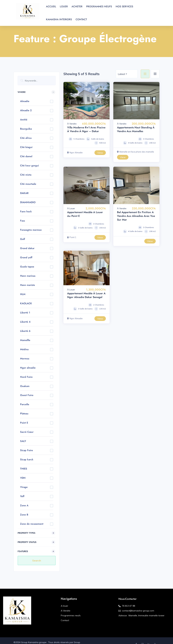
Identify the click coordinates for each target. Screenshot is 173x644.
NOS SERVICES (124, 6)
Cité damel (26, 156)
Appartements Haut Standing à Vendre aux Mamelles (136, 129)
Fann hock (26, 211)
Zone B (24, 515)
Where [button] (22, 92)
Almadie (25, 101)
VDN (23, 478)
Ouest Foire (27, 395)
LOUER (64, 6)
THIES (24, 469)
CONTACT (81, 19)
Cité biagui (26, 147)
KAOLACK (26, 303)
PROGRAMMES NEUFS (99, 6)
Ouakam (25, 386)
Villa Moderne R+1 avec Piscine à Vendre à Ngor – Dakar (86, 129)
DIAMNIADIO (28, 202)
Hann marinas (28, 276)
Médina (24, 349)
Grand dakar (27, 248)
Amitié (24, 120)
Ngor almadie (28, 368)
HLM (23, 294)
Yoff (22, 496)
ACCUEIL (51, 6)
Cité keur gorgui (29, 166)
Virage (24, 487)
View (100, 153)
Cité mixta (26, 175)
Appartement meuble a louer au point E (85, 214)
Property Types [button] (26, 533)
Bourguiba (26, 129)
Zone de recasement (32, 524)
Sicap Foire (26, 450)
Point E (24, 423)
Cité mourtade (28, 184)
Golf (23, 239)
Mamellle (25, 340)
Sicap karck (27, 459)
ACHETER (77, 6)
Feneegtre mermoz (31, 230)
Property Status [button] (27, 542)
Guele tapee (27, 267)
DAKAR (24, 193)
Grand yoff (26, 257)
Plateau (24, 414)
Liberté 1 (25, 313)
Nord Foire (26, 377)
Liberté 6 (25, 331)
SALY (23, 441)
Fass (23, 221)
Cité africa (26, 138)
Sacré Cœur (27, 432)
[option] (86, 101)
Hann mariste (28, 285)
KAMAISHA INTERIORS (59, 19)
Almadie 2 (26, 110)
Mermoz (25, 359)
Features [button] (23, 551)
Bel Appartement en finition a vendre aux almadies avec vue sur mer (136, 216)
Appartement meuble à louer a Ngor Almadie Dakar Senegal (86, 295)
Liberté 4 (25, 322)
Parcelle (25, 404)
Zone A (24, 505)
